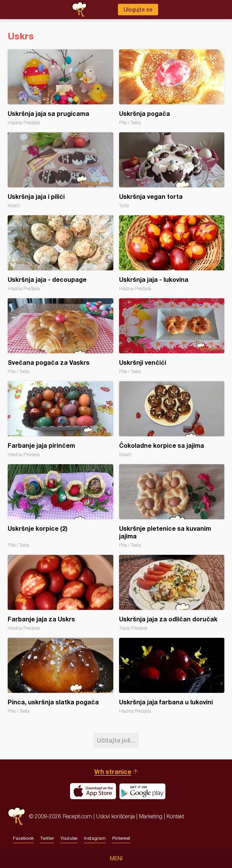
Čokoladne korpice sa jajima (172, 419)
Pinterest (121, 838)
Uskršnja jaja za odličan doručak (172, 593)
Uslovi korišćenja (115, 816)
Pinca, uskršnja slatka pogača (60, 676)
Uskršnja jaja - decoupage (60, 253)
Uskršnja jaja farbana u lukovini (172, 676)
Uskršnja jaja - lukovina (172, 253)
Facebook (23, 838)
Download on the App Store (93, 791)
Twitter (47, 838)
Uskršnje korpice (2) (60, 506)
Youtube (69, 838)
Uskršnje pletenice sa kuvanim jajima (172, 506)
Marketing (151, 816)
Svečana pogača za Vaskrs (60, 336)
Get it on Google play (142, 791)
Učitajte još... (116, 740)
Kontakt (175, 816)
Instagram (95, 838)
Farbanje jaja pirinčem (60, 419)
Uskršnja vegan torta (172, 170)
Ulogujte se (138, 10)
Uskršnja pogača (172, 87)
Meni (116, 858)
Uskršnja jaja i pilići (60, 170)
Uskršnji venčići (172, 336)
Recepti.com (16, 816)
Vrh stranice (113, 771)
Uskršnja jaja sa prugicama (60, 87)
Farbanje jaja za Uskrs (60, 593)
